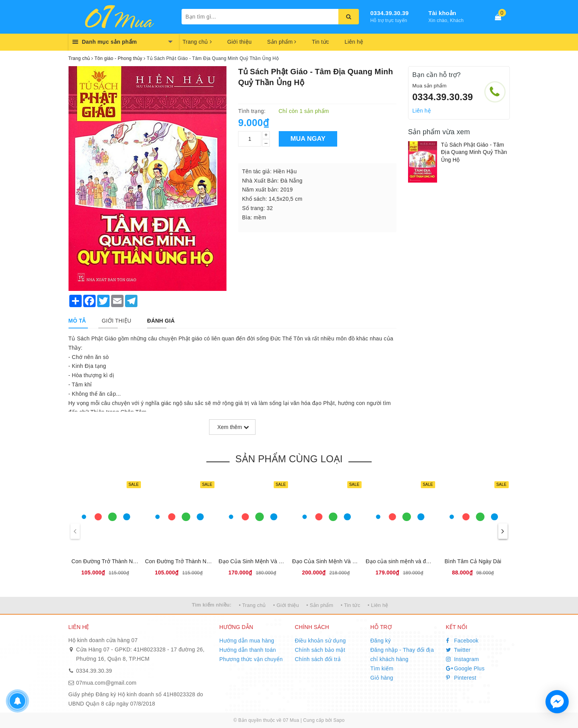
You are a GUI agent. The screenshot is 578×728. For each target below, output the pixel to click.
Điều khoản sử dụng (321, 641)
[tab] (77, 321)
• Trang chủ (252, 605)
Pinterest (461, 678)
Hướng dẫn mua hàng (247, 641)
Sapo (339, 720)
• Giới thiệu (286, 605)
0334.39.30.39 (390, 13)
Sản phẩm (282, 42)
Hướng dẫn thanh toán (248, 650)
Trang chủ (197, 42)
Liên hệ (354, 42)
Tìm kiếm (382, 668)
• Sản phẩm (320, 605)
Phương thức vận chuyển (251, 659)
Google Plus (465, 668)
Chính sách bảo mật (320, 650)
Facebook (462, 641)
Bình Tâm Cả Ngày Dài (473, 561)
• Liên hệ (378, 605)
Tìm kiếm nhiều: (212, 605)
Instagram (463, 659)
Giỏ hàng (382, 678)
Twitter (458, 650)
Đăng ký (381, 641)
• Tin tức (350, 605)
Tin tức (321, 42)
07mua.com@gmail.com (106, 683)
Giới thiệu (239, 42)
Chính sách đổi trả (318, 659)
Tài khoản (443, 13)
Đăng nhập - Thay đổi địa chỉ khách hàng (402, 655)
